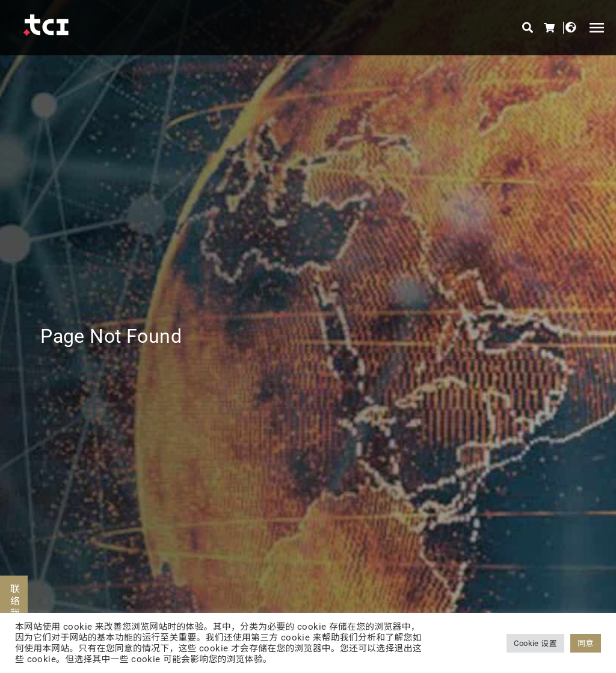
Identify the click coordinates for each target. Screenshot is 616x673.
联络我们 (14, 607)
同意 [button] (586, 643)
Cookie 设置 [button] (535, 643)
